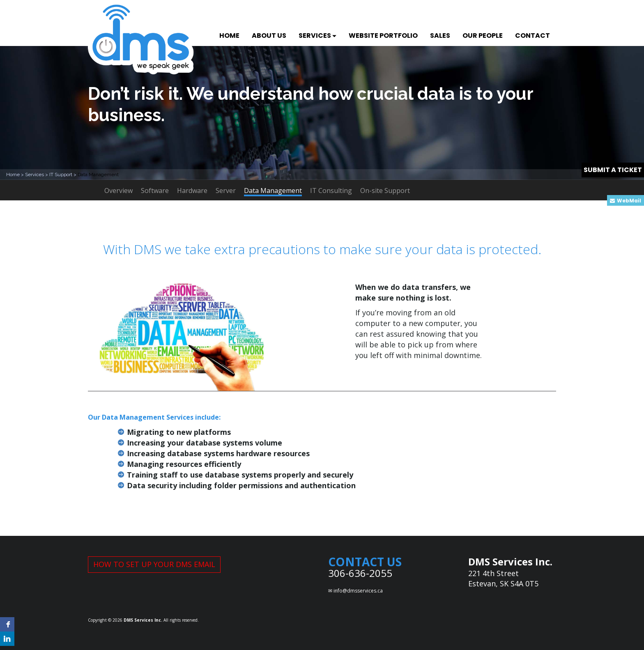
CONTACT (532, 36)
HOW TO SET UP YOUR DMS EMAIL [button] (154, 564)
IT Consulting (331, 191)
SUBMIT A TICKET (613, 170)
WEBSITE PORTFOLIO (383, 36)
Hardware (192, 191)
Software (155, 191)
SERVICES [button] (317, 36)
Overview (118, 191)
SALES (440, 36)
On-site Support (385, 191)
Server (226, 191)
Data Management (273, 191)
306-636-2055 (360, 573)
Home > (16, 175)
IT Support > (63, 175)
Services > (37, 175)
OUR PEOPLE (483, 36)
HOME (229, 36)
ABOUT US (269, 36)
